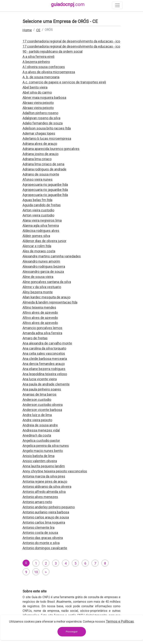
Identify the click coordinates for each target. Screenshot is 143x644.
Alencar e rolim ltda (37, 246)
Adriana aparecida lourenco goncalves (51, 149)
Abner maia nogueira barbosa (44, 98)
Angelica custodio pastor (41, 440)
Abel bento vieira (35, 87)
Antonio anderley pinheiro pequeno (49, 507)
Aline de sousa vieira (38, 277)
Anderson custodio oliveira (43, 405)
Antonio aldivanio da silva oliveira (47, 487)
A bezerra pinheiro (36, 62)
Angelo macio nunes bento (43, 451)
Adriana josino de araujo (40, 154)
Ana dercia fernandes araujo (44, 364)
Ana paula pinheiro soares (42, 389)
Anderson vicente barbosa (42, 410)
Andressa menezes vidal (41, 430)
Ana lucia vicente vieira (40, 379)
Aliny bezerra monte (38, 292)
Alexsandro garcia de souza (43, 272)
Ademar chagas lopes (39, 133)
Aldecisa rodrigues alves (41, 231)
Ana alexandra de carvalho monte (47, 343)
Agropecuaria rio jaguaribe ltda (45, 185)
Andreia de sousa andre (40, 425)
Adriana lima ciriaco (37, 159)
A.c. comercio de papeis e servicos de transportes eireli (64, 82)
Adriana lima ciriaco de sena (43, 164)
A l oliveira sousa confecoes (44, 67)
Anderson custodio (37, 400)
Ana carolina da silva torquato (44, 348)
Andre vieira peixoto (37, 420)
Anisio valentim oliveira (40, 461)
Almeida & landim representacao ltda (50, 302)
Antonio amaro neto (37, 502)
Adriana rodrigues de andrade (44, 169)
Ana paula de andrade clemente (46, 384)
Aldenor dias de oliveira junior (44, 241)
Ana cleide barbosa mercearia (45, 359)
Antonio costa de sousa (40, 533)
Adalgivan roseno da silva (41, 118)
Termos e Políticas (120, 621)
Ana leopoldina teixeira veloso (45, 374)
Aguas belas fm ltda (37, 200)
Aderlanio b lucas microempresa (47, 138)
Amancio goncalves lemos (42, 328)
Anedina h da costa (37, 435)
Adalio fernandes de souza (43, 123)
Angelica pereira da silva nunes (46, 446)
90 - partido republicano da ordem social (53, 51)
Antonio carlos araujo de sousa (46, 517)
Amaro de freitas (35, 338)
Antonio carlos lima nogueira (44, 522)
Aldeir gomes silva (36, 236)
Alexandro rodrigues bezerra (44, 266)
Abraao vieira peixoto (38, 103)
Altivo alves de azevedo (40, 313)
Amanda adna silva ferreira (42, 333)
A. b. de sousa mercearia (41, 77)
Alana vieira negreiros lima (42, 220)
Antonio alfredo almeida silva (44, 492)
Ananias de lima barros (40, 394)
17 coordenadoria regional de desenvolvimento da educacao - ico (71, 41)
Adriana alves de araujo (40, 144)
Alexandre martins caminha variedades (52, 256)
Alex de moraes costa (39, 251)
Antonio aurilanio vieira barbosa (46, 512)
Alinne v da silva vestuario (42, 287)
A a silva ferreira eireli (38, 57)
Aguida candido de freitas (42, 205)
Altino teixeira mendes (39, 307)
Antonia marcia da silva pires (44, 476)
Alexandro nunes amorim (41, 261)
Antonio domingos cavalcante (45, 548)
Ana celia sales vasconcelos (44, 353)
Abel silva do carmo (37, 92)
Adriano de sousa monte (41, 174)
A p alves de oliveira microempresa (49, 72)
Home (27, 30)
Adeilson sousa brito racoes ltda (47, 128)
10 (36, 572)
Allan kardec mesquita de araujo (46, 297)
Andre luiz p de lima (37, 415)
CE (38, 30)
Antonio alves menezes (40, 497)
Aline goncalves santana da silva (47, 282)
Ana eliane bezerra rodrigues (44, 369)
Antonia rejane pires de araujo (45, 481)
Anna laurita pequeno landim (44, 466)
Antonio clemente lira (38, 528)
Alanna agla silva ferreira (41, 226)
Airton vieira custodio (38, 210)
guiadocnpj (68, 4)
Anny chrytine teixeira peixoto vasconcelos (55, 471)
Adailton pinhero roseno (40, 113)
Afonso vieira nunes (38, 179)
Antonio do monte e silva (41, 543)
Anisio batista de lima (38, 456)
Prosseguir (72, 632)
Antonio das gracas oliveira (43, 538)
